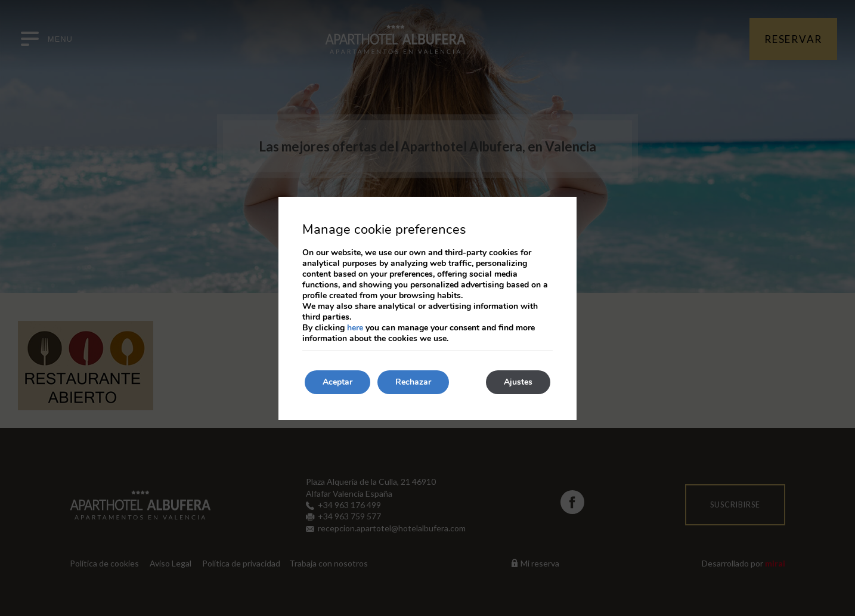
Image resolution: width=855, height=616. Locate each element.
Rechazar (413, 382)
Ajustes (518, 382)
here (355, 328)
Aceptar (337, 382)
